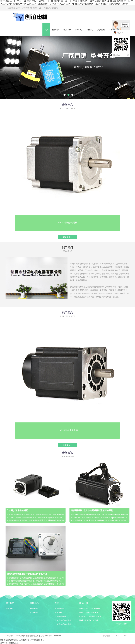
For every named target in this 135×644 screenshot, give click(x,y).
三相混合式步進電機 (63, 620)
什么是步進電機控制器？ (18, 510)
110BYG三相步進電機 (67, 430)
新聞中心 (78, 30)
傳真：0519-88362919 (88, 612)
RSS (117, 636)
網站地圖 (106, 636)
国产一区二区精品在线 (9, 643)
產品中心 (67, 30)
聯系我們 (83, 603)
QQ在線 (120, 33)
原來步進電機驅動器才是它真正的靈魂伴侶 (27, 574)
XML (126, 636)
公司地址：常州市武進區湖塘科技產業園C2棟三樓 (90, 618)
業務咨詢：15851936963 (90, 608)
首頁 (46, 30)
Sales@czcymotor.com (48, 8)
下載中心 (90, 30)
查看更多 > (67, 237)
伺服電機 (58, 612)
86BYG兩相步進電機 (67, 223)
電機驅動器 (59, 608)
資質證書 (101, 30)
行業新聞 (34, 608)
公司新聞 (34, 612)
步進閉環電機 (60, 616)
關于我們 (56, 30)
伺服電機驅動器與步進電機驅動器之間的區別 (92, 510)
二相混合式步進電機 (63, 624)
